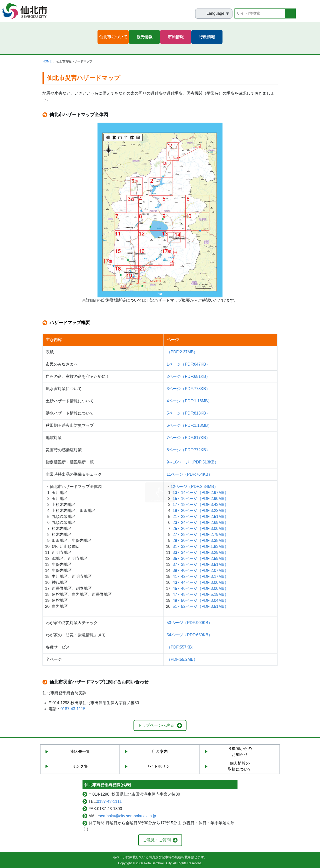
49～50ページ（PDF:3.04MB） (201, 600)
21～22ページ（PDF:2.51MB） (201, 517)
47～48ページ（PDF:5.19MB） (201, 594)
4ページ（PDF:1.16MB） (189, 401)
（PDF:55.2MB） (182, 659)
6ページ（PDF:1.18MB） (189, 425)
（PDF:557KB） (181, 647)
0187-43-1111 (109, 801)
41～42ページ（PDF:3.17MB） (201, 576)
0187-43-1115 (73, 709)
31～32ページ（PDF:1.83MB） (201, 546)
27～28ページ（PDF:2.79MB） (201, 535)
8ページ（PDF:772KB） (188, 450)
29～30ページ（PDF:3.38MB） (201, 541)
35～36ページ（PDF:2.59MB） (201, 558)
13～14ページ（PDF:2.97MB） (201, 493)
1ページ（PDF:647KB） (188, 364)
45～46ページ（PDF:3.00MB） (201, 588)
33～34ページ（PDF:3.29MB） (201, 552)
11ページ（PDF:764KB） (189, 474)
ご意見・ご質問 (157, 840)
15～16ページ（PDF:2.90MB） (201, 499)
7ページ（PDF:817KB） (188, 438)
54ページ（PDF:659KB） (189, 635)
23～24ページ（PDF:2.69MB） (201, 523)
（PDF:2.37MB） (182, 352)
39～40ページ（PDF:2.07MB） (201, 570)
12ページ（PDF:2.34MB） (194, 487)
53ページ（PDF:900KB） (189, 623)
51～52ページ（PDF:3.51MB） (201, 606)
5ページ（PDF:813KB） (188, 413)
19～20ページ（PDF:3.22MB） (201, 511)
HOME (47, 61)
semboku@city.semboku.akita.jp (127, 816)
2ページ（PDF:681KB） (188, 376)
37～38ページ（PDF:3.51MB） (201, 564)
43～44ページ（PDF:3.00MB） (201, 582)
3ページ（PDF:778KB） (188, 389)
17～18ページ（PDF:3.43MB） (201, 505)
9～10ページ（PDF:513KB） (193, 462)
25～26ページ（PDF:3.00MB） (201, 529)
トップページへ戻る (156, 725)
